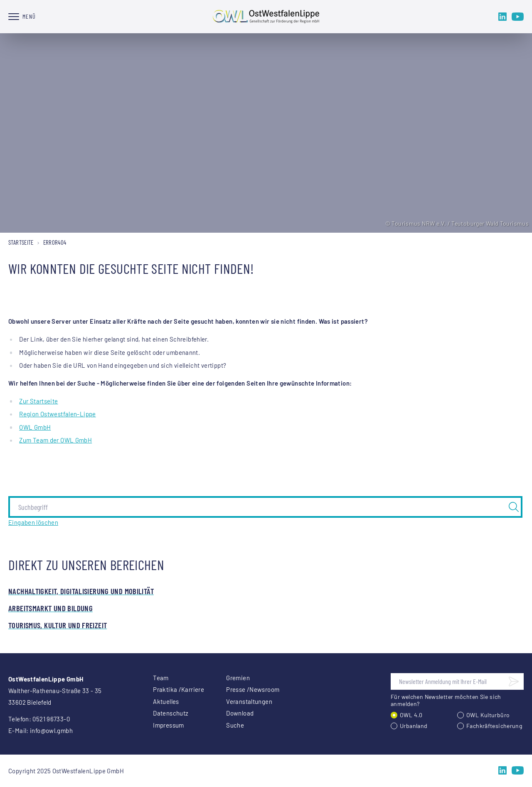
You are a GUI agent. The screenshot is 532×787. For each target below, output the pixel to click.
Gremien (238, 678)
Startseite (21, 242)
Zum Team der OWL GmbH (55, 440)
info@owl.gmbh (51, 730)
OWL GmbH (35, 427)
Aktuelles (166, 701)
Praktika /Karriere (179, 689)
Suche (235, 725)
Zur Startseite (38, 401)
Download (240, 713)
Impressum (168, 725)
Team (161, 678)
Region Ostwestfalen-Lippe (57, 414)
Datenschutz (171, 713)
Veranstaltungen (249, 701)
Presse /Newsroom (253, 689)
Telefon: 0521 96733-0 (39, 719)
